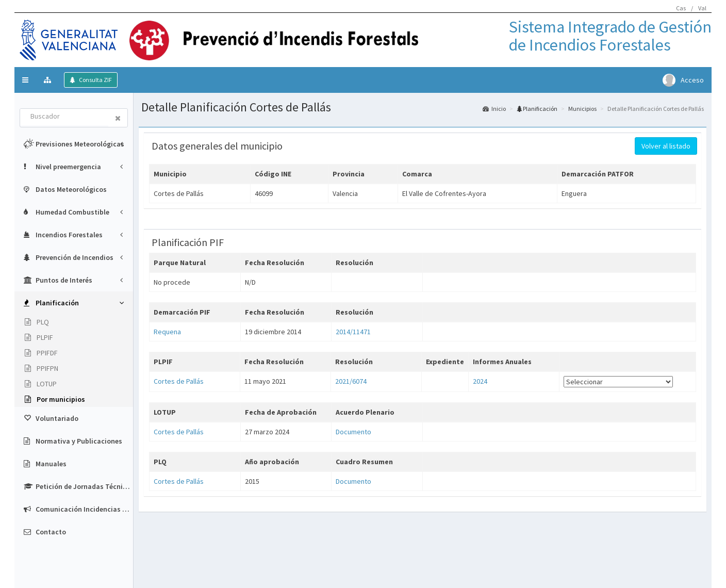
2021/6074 (351, 381)
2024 (480, 381)
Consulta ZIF (95, 80)
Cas (681, 8)
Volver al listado (666, 146)
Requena (167, 332)
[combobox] (64, 117)
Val (702, 8)
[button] (25, 80)
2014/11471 (353, 332)
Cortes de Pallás (179, 381)
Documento (353, 432)
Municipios (582, 109)
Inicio (494, 109)
